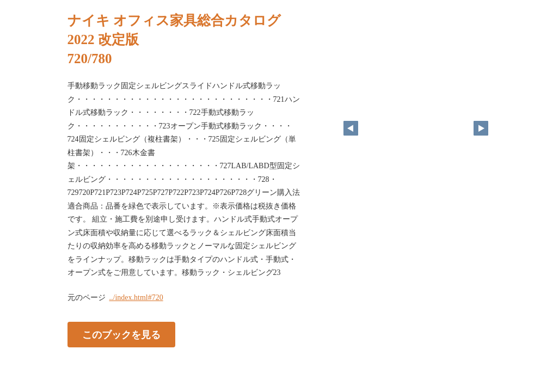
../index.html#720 (136, 298)
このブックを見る (121, 334)
